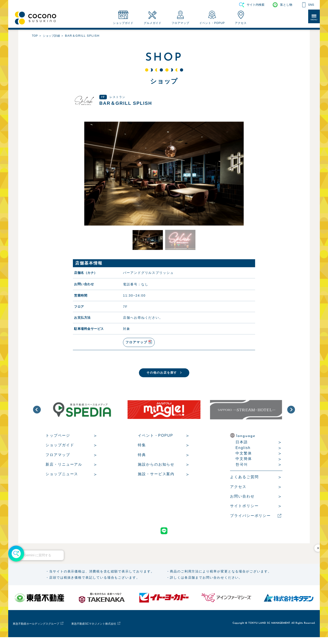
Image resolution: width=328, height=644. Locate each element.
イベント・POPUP (155, 439)
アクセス (238, 490)
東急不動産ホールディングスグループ (44, 630)
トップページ (58, 439)
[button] (37, 413)
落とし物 (286, 5)
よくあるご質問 (244, 480)
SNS (311, 5)
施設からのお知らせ (156, 468)
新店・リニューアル (64, 468)
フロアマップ (58, 458)
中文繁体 (244, 457)
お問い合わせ (242, 500)
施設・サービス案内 (156, 477)
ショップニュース (62, 477)
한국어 (242, 468)
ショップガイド (60, 448)
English (243, 451)
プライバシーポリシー (250, 519)
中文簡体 (244, 462)
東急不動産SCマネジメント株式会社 (117, 630)
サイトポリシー (244, 509)
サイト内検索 (256, 5)
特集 (142, 448)
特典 (142, 458)
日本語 (242, 445)
